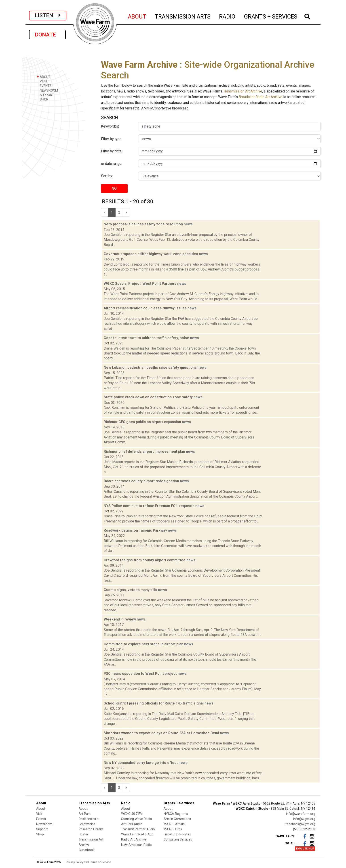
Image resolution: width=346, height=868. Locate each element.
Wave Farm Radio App (137, 834)
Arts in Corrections (177, 819)
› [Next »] (126, 212)
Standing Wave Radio (137, 819)
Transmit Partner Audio (138, 829)
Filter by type (111, 139)
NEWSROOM (47, 90)
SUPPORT (45, 95)
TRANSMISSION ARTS (183, 16)
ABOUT (137, 16)
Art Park (85, 814)
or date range (111, 164)
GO (114, 188)
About (41, 809)
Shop (40, 834)
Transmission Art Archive (243, 91)
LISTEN (48, 15)
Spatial (84, 834)
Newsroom (44, 824)
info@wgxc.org (304, 819)
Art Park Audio (132, 824)
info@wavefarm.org (301, 814)
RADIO (227, 16)
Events (41, 819)
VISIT (42, 81)
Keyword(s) (110, 126)
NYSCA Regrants (176, 814)
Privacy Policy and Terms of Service (88, 862)
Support (42, 829)
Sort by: (107, 176)
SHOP (42, 99)
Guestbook (87, 850)
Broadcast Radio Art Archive (261, 97)
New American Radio (136, 845)
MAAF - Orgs (173, 829)
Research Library (91, 829)
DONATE (47, 35)
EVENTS (44, 86)
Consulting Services (178, 840)
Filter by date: (112, 151)
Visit (39, 814)
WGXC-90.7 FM (132, 814)
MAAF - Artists (174, 824)
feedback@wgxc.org (300, 824)
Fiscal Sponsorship (177, 834)
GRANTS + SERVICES (271, 16)
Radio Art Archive (134, 840)
